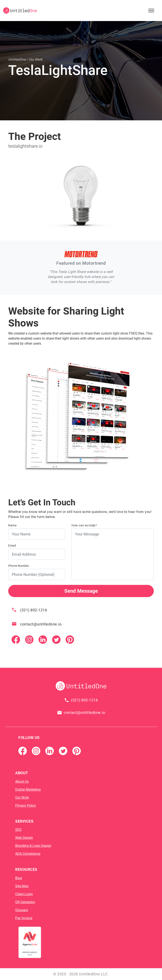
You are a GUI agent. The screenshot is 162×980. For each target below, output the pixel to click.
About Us (22, 781)
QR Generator (25, 902)
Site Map (22, 886)
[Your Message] (113, 554)
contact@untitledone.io (41, 624)
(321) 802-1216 (34, 610)
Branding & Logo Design (33, 846)
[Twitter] (56, 639)
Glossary (22, 910)
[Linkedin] (43, 639)
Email (12, 546)
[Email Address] (37, 554)
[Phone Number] (37, 574)
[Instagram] (29, 639)
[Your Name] (37, 534)
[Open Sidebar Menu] (151, 11)
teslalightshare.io (25, 146)
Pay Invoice (24, 918)
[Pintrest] (70, 639)
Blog (19, 878)
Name (12, 525)
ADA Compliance (28, 854)
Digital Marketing (28, 789)
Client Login (24, 894)
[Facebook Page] (16, 639)
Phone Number (19, 566)
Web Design (24, 838)
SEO (18, 830)
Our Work (22, 797)
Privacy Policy (26, 805)
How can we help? (84, 525)
